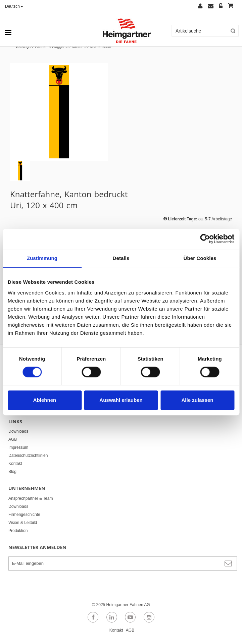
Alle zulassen (197, 400)
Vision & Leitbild (23, 523)
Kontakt (15, 464)
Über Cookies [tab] (200, 258)
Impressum (18, 447)
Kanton (78, 47)
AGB (13, 439)
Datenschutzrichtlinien (28, 455)
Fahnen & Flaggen (50, 47)
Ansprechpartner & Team (31, 498)
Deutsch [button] (14, 6)
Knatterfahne (101, 47)
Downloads (18, 431)
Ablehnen (45, 400)
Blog (12, 472)
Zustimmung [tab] (42, 258)
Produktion (18, 531)
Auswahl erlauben (121, 400)
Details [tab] (121, 258)
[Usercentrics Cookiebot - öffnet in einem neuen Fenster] (205, 239)
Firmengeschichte (24, 515)
